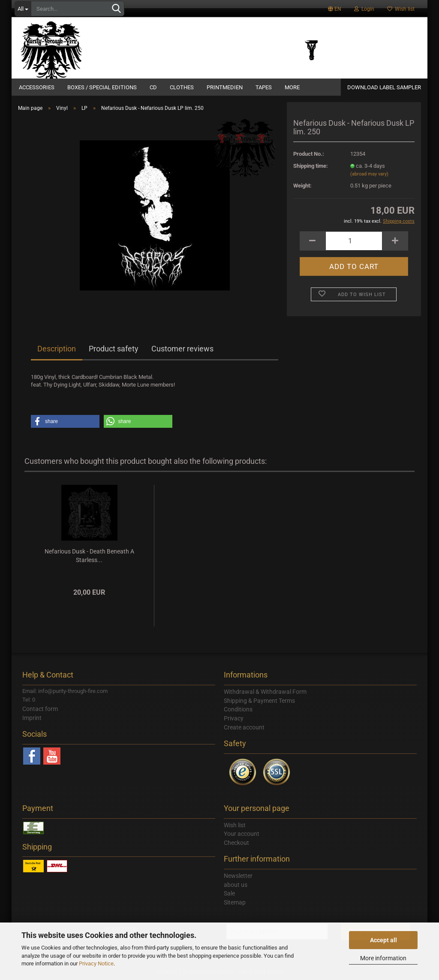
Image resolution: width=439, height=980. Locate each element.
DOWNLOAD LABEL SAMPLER (384, 87)
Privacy (234, 718)
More (292, 87)
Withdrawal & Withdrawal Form (265, 692)
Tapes (264, 87)
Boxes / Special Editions (102, 87)
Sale (229, 893)
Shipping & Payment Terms (259, 701)
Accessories (37, 87)
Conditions (238, 709)
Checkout (236, 843)
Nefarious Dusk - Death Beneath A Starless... (89, 556)
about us (236, 885)
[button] (65, 421)
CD (153, 87)
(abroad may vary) (369, 174)
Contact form (40, 709)
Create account (244, 727)
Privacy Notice (96, 963)
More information (383, 958)
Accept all (383, 940)
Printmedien (225, 87)
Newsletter (238, 876)
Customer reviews (182, 349)
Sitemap (235, 902)
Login (364, 9)
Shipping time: (311, 166)
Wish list (401, 9)
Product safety (114, 349)
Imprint (32, 718)
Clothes (182, 87)
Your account (242, 834)
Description (57, 349)
